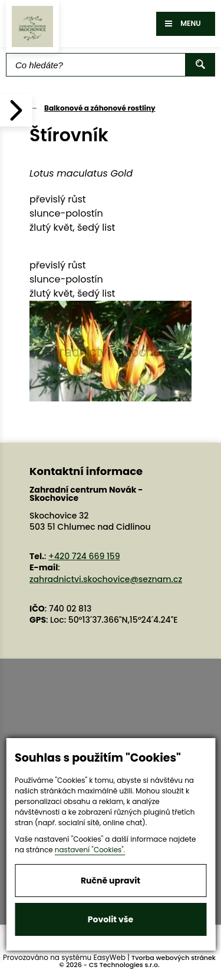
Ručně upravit (111, 881)
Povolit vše (111, 919)
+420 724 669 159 (84, 556)
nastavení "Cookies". (90, 850)
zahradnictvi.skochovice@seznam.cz (106, 579)
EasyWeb (110, 957)
